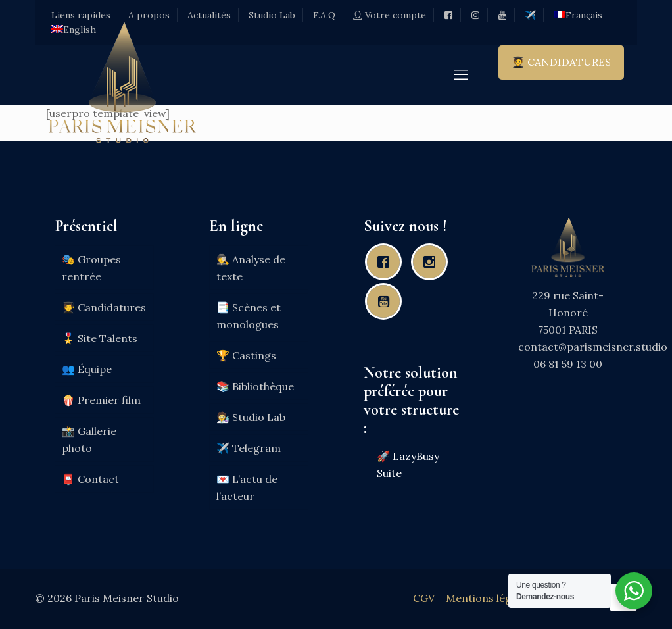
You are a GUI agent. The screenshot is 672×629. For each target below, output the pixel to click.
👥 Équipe (87, 369)
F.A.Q (324, 15)
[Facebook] (387, 262)
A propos (149, 15)
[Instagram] (433, 262)
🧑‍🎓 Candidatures (104, 307)
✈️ (530, 15)
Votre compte (390, 15)
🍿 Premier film (101, 400)
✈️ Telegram (249, 448)
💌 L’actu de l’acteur (247, 488)
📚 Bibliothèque (255, 386)
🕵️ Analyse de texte (251, 268)
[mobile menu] (461, 74)
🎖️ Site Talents (100, 338)
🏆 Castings (246, 355)
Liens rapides (81, 15)
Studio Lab (272, 15)
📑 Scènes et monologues (249, 316)
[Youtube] (387, 301)
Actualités (209, 15)
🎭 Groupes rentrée (91, 268)
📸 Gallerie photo (89, 440)
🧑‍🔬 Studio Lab (251, 417)
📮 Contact (90, 479)
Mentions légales (489, 598)
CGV (424, 598)
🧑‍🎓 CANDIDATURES (561, 62)
